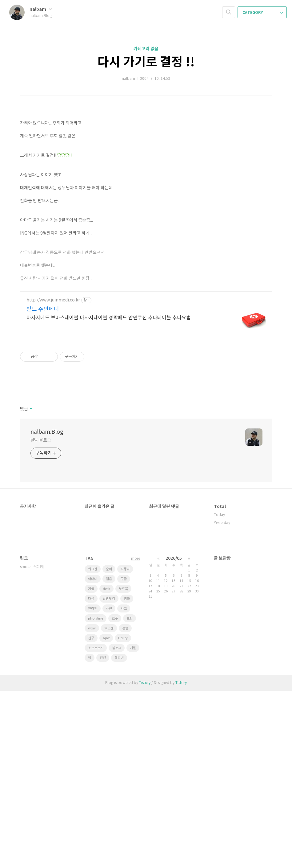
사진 (109, 786)
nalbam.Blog (47, 609)
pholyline (96, 796)
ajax (106, 815)
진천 (103, 835)
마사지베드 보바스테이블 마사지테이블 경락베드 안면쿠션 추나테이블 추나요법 (109, 495)
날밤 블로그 (41, 618)
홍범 (125, 806)
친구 (91, 815)
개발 (133, 825)
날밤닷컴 (109, 776)
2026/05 (174, 736)
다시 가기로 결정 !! (146, 62)
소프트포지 (96, 825)
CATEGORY (263, 13)
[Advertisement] (146, 154)
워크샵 (93, 746)
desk (106, 766)
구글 (124, 756)
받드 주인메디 (43, 487)
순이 (109, 746)
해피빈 (119, 835)
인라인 (93, 786)
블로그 (117, 825)
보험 (130, 796)
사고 (124, 786)
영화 (127, 776)
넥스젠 (109, 806)
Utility (123, 815)
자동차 (125, 746)
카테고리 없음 (146, 49)
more (136, 736)
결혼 (109, 756)
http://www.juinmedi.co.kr (53, 477)
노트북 (123, 766)
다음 (91, 776)
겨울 (91, 766)
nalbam (41, 9)
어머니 (93, 756)
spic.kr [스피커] (32, 744)
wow (92, 806)
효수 (115, 796)
